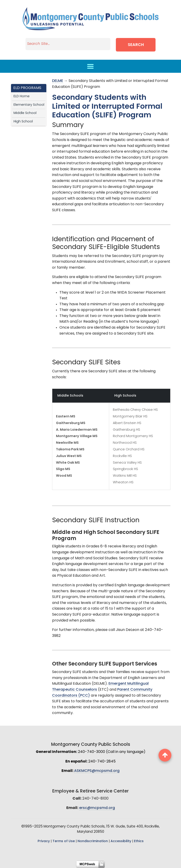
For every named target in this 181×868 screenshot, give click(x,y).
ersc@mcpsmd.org (97, 808)
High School (23, 122)
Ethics (139, 841)
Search (136, 45)
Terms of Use (64, 841)
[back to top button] (165, 755)
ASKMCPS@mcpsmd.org (97, 771)
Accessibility (121, 841)
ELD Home (22, 96)
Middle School (25, 113)
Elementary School (29, 105)
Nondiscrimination (93, 841)
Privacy (44, 841)
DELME (58, 81)
